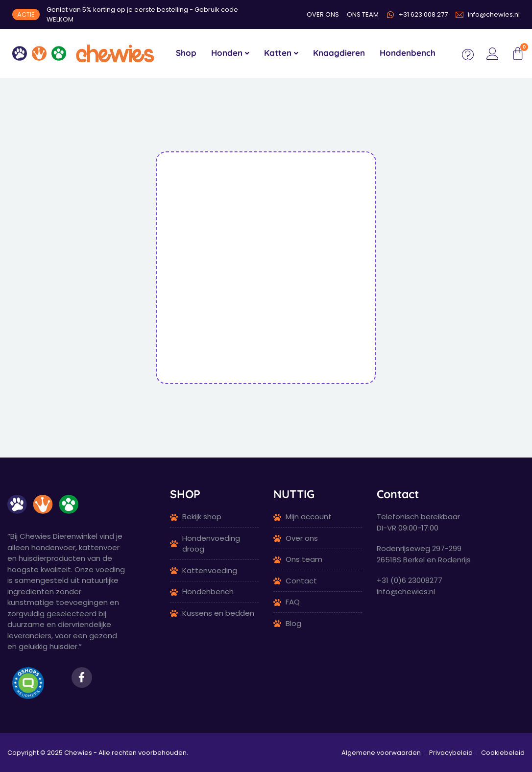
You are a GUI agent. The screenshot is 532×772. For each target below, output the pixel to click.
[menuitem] (230, 53)
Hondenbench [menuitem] (408, 53)
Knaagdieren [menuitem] (339, 53)
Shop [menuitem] (186, 53)
